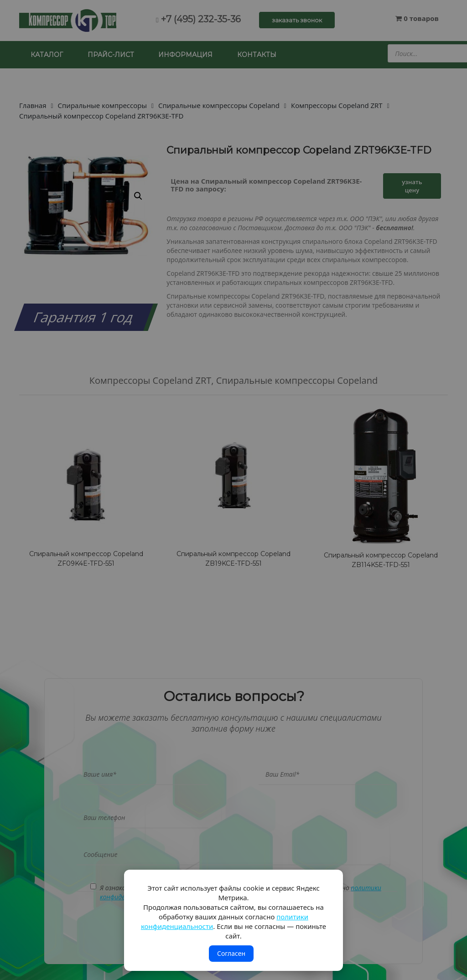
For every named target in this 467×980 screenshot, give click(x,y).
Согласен (231, 953)
